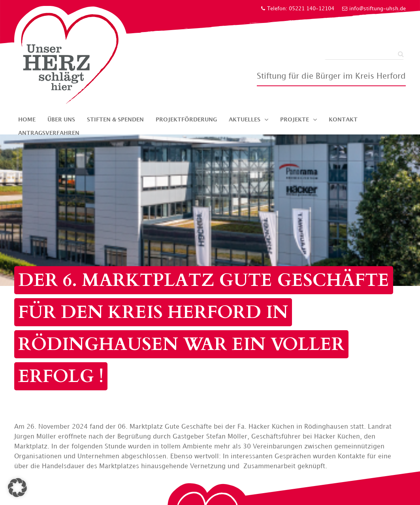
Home (27, 120)
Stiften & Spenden (115, 120)
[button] (17, 488)
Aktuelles (245, 120)
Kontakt (343, 120)
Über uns (61, 120)
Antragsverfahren (49, 133)
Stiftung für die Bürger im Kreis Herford (331, 76)
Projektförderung (186, 120)
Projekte (295, 120)
